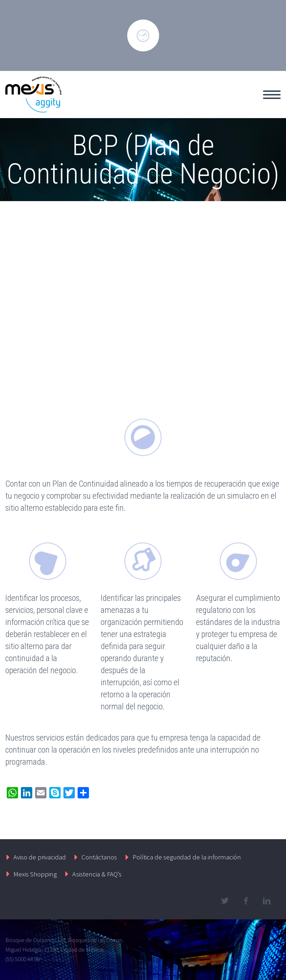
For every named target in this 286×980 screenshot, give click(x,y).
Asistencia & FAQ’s (97, 874)
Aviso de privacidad (40, 857)
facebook (246, 901)
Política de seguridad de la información (187, 857)
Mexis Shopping (35, 874)
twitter (225, 901)
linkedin (267, 901)
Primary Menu (272, 95)
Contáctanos (99, 857)
